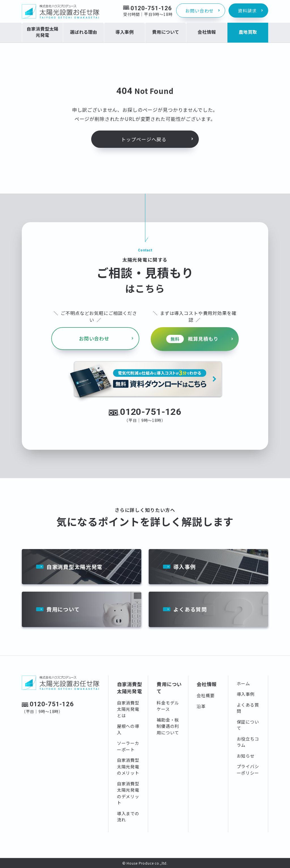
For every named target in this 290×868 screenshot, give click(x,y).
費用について (63, 609)
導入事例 (185, 566)
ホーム (244, 683)
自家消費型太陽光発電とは (128, 709)
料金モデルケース (168, 706)
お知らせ (246, 755)
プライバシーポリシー (248, 770)
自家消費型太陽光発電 (75, 566)
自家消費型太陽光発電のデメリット (128, 793)
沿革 (201, 706)
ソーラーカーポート (128, 746)
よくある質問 (190, 609)
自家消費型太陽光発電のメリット (128, 766)
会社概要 (205, 695)
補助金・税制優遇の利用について (168, 726)
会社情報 (207, 684)
